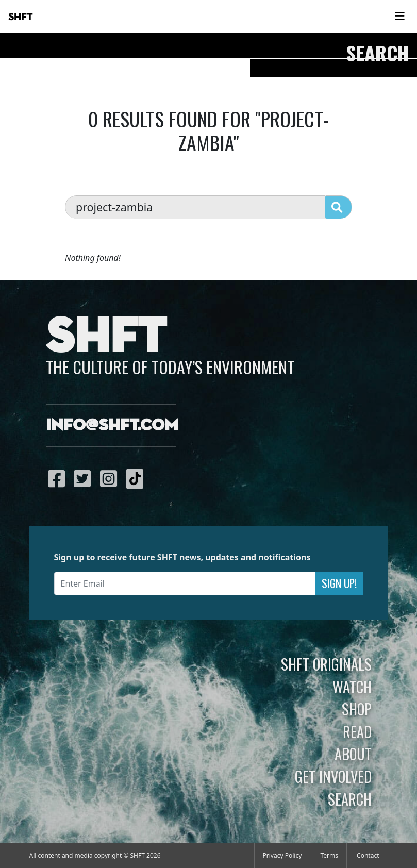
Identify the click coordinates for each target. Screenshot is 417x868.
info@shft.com (112, 426)
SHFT (21, 17)
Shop (357, 709)
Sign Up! (339, 583)
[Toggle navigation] (399, 16)
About (353, 754)
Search (350, 799)
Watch (352, 687)
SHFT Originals (326, 664)
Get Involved (333, 776)
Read (357, 731)
